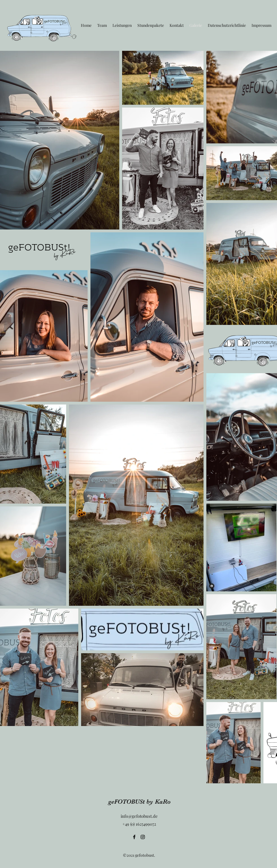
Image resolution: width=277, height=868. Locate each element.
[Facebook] (134, 837)
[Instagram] (143, 837)
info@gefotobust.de (139, 816)
